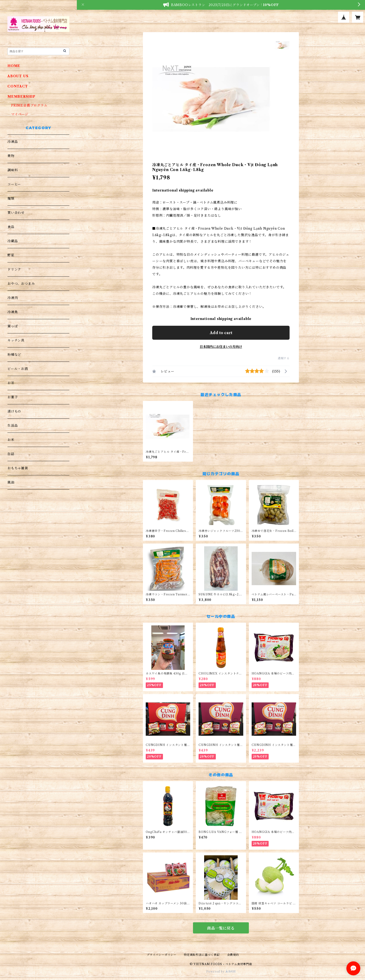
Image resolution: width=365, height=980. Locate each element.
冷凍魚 (13, 312)
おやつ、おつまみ (21, 284)
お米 (11, 440)
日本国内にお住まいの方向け (221, 347)
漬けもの (14, 411)
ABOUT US (18, 76)
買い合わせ (16, 213)
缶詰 (11, 454)
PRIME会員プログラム (29, 105)
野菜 (11, 255)
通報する (284, 358)
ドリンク (14, 269)
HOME (14, 66)
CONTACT (18, 86)
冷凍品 (13, 142)
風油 (11, 482)
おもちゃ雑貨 (18, 468)
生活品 (13, 426)
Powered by (221, 972)
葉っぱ (13, 326)
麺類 (11, 198)
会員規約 (233, 955)
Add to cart (221, 333)
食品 (11, 227)
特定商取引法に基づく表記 (202, 955)
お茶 (11, 383)
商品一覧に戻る (221, 928)
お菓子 (13, 397)
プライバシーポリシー (162, 955)
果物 (11, 156)
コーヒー (14, 184)
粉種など (14, 355)
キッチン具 (16, 340)
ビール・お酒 (18, 369)
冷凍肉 (13, 298)
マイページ (20, 114)
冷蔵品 (13, 241)
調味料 (13, 170)
